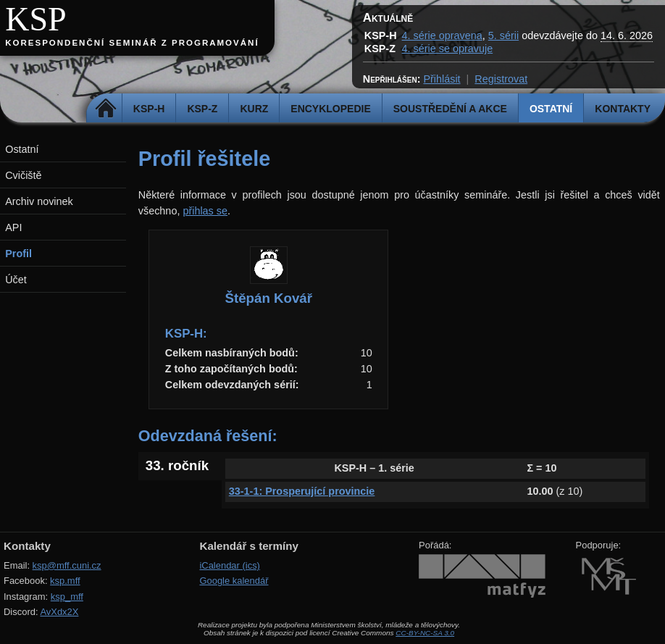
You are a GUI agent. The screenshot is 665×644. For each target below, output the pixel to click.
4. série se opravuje (448, 49)
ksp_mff (67, 597)
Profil (18, 254)
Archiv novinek (39, 201)
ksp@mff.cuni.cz (67, 565)
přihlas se (205, 211)
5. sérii (503, 35)
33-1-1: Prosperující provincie (302, 491)
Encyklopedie (330, 109)
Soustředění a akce (450, 109)
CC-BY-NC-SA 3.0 (425, 633)
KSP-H (149, 109)
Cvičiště (23, 175)
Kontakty (623, 109)
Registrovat (501, 79)
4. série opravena (442, 35)
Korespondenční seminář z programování (132, 43)
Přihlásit (442, 79)
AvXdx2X (59, 612)
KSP (36, 19)
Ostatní (551, 109)
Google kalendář (234, 581)
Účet (16, 280)
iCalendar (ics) (230, 565)
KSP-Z (202, 109)
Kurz (254, 109)
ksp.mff (65, 581)
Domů (106, 109)
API (13, 227)
